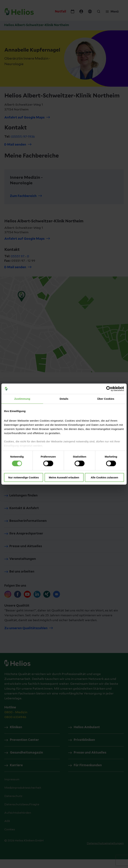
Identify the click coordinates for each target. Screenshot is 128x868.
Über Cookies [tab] (106, 399)
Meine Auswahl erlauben (64, 477)
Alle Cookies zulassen (105, 477)
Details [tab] (64, 399)
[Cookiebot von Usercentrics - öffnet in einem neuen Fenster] (109, 389)
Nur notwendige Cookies (24, 477)
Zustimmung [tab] (22, 399)
